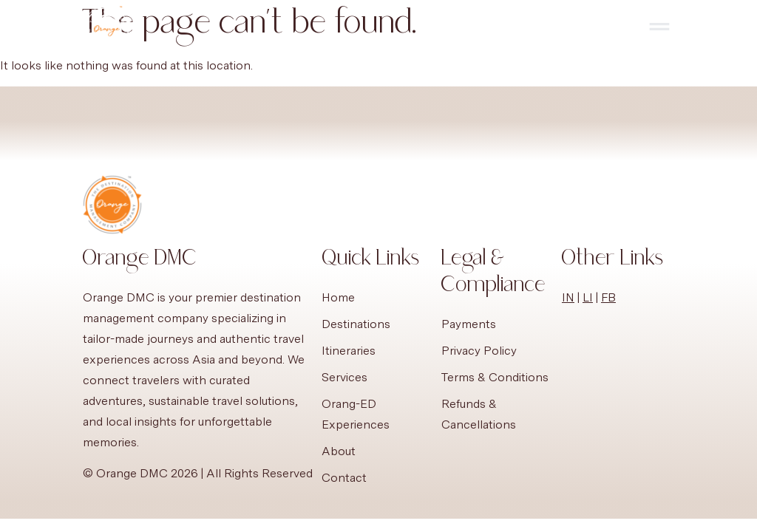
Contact (344, 478)
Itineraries (349, 351)
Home (338, 297)
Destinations (356, 324)
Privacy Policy (479, 351)
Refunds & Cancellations (479, 414)
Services (344, 377)
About (339, 451)
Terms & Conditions (495, 377)
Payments (469, 324)
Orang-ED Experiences (356, 414)
